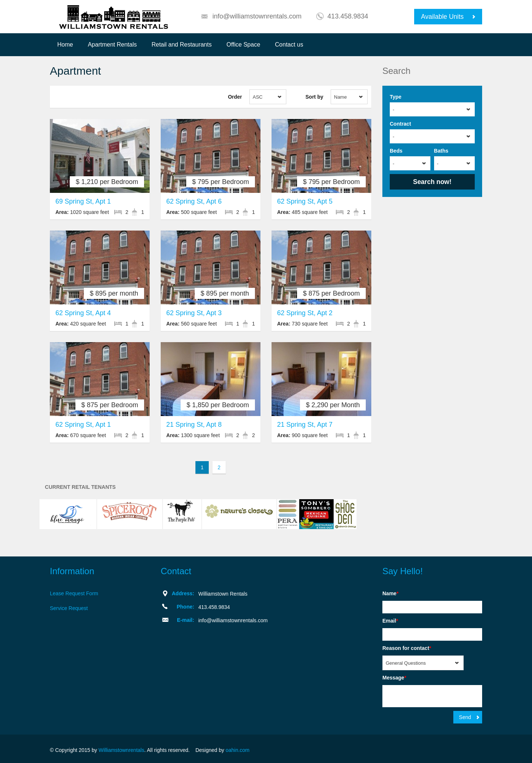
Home (65, 45)
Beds (396, 151)
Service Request (69, 608)
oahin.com (238, 750)
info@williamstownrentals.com (257, 16)
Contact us (289, 45)
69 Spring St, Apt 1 (83, 201)
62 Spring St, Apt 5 (305, 201)
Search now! (432, 182)
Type (396, 97)
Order (235, 97)
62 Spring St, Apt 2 (305, 313)
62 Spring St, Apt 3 (194, 313)
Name (391, 593)
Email (390, 621)
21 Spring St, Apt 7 (305, 425)
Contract (400, 124)
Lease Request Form (74, 593)
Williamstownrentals (122, 750)
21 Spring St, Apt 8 (194, 425)
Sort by (314, 97)
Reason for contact (407, 648)
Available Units (442, 17)
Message (394, 678)
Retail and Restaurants (182, 45)
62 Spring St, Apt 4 (83, 313)
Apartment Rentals (112, 45)
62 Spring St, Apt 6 (194, 201)
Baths (441, 151)
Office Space (243, 45)
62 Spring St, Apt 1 (83, 425)
